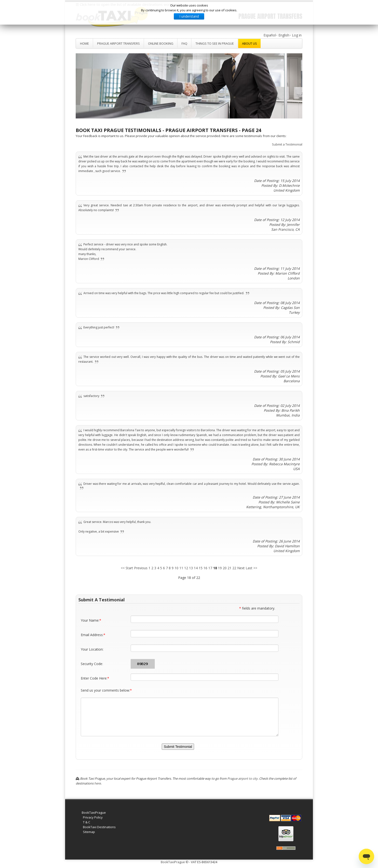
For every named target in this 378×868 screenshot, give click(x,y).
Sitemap (89, 832)
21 (229, 568)
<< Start (127, 568)
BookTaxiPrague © (175, 862)
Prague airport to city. (243, 778)
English (284, 35)
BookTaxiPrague (94, 812)
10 (176, 568)
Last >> (251, 568)
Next (241, 568)
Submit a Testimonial (287, 144)
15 (201, 568)
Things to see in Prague (215, 43)
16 (205, 568)
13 (191, 568)
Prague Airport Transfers (118, 43)
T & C (87, 822)
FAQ (184, 43)
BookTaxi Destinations (99, 827)
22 (234, 568)
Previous (141, 568)
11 (181, 568)
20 (225, 568)
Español (270, 35)
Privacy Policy (93, 817)
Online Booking (161, 43)
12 (186, 568)
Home (84, 43)
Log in (297, 35)
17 (210, 568)
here (98, 783)
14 (196, 568)
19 (220, 568)
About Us (250, 43)
